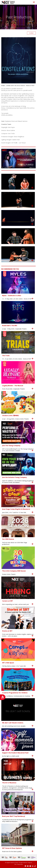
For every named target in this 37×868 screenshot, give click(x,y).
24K (15, 864)
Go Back (31, 33)
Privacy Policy (20, 864)
